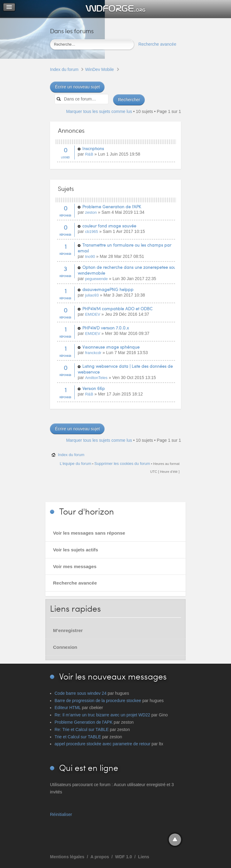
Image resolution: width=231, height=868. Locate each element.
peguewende (96, 279)
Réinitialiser (61, 814)
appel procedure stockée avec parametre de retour (102, 744)
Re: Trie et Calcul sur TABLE (82, 729)
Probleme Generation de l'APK (112, 207)
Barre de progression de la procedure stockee (98, 701)
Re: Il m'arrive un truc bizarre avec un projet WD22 (102, 715)
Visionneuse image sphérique (111, 347)
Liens (144, 857)
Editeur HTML (68, 708)
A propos (100, 857)
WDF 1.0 (124, 857)
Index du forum (64, 69)
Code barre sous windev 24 (80, 693)
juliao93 (92, 295)
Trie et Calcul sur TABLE (78, 737)
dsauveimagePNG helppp (108, 289)
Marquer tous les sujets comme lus (99, 111)
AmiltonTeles (96, 378)
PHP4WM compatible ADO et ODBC (117, 309)
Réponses (65, 215)
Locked (65, 157)
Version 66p (94, 388)
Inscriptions (93, 148)
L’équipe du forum (75, 464)
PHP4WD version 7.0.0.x (106, 328)
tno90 (90, 257)
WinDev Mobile (99, 69)
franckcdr (93, 353)
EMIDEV (93, 314)
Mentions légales (67, 857)
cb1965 (92, 232)
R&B (89, 154)
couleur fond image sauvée (109, 226)
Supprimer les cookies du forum (122, 464)
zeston (91, 212)
